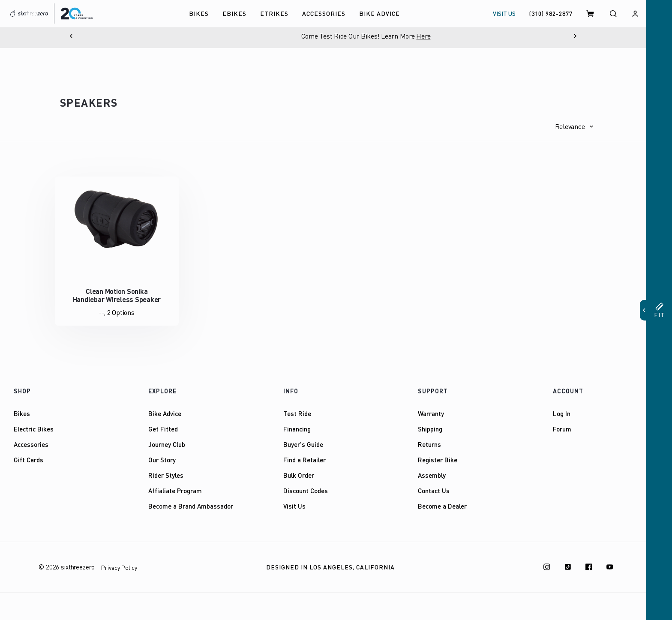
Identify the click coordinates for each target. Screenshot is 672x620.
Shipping (430, 429)
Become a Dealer (442, 506)
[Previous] (71, 36)
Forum (562, 429)
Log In (562, 413)
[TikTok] (568, 567)
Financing (297, 429)
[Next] (575, 36)
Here (470, 36)
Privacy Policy (119, 568)
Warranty (431, 413)
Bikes (22, 413)
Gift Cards (28, 460)
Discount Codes (306, 491)
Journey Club (167, 444)
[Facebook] (589, 567)
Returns (429, 444)
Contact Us (434, 491)
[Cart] (591, 13)
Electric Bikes (34, 429)
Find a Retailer (304, 460)
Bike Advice (165, 413)
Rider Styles (166, 475)
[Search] (613, 13)
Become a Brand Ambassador (191, 506)
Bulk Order (299, 475)
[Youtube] (610, 567)
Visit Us (294, 506)
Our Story (162, 460)
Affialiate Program (175, 491)
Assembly (432, 475)
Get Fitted (163, 429)
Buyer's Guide (303, 444)
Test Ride (297, 413)
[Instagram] (547, 567)
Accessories (31, 444)
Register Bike (438, 460)
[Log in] (635, 13)
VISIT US (504, 13)
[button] (574, 126)
